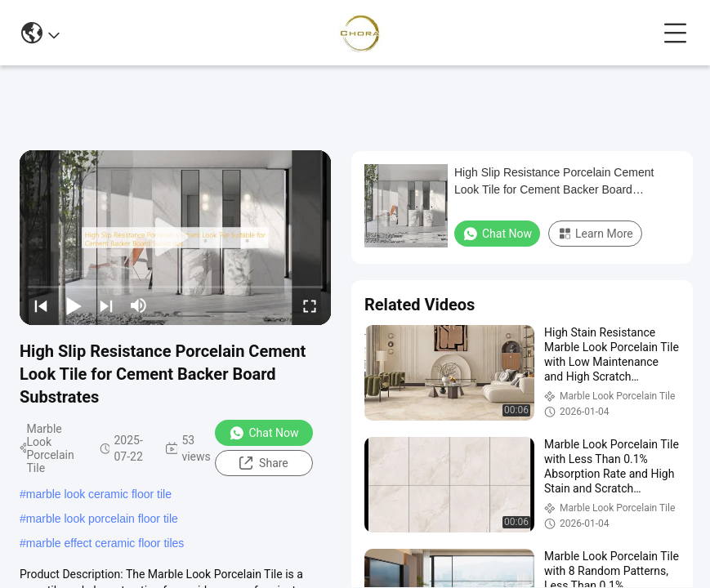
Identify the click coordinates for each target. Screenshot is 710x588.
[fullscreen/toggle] (310, 305)
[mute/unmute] (139, 305)
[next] (106, 305)
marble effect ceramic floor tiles (105, 543)
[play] (176, 238)
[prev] (41, 305)
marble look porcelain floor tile (102, 519)
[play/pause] (74, 305)
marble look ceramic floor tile (99, 494)
